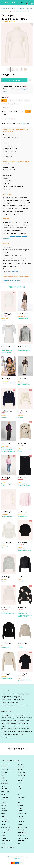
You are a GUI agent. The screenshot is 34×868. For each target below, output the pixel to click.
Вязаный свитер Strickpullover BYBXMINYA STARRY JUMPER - (25, 614)
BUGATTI (4, 781)
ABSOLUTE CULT (6, 764)
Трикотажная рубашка (24, 679)
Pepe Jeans (21, 797)
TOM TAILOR (21, 830)
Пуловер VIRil (5, 647)
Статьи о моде (15, 702)
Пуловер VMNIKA (23, 580)
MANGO (20, 770)
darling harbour (24, 123)
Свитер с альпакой (7, 515)
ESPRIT (3, 800)
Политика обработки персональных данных (14, 705)
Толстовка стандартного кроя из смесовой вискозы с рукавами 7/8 (9, 449)
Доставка (21, 694)
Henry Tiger (5, 819)
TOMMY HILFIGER (23, 833)
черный (27, 101)
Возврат (4, 697)
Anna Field (4, 772)
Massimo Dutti (22, 775)
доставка (22, 214)
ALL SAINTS (5, 767)
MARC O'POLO (22, 772)
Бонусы (10, 697)
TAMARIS (20, 824)
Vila (19, 844)
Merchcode (21, 778)
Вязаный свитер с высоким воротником (24, 383)
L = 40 (4, 111)
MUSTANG (21, 781)
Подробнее (14, 272)
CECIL (3, 786)
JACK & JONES (6, 827)
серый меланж (15, 104)
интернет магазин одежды (20, 857)
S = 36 (16, 111)
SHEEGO (20, 816)
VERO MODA (21, 841)
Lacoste (4, 844)
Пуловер (6, 319)
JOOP (3, 833)
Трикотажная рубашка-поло (8, 484)
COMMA (4, 794)
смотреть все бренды (8, 847)
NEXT (19, 789)
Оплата (27, 694)
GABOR (4, 805)
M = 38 (10, 111)
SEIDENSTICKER (22, 813)
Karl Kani (4, 838)
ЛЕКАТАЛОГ (10, 3)
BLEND (3, 775)
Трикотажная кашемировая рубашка (24, 549)
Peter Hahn (21, 800)
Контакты (8, 694)
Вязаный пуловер (23, 317)
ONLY (19, 794)
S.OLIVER (20, 811)
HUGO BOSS (5, 822)
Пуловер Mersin (6, 546)
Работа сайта (5, 702)
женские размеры (15, 236)
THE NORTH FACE (23, 827)
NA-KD (20, 783)
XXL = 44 (5, 114)
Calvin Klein (5, 783)
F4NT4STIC (5, 803)
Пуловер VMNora (23, 515)
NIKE (19, 792)
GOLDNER (4, 811)
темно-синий (19, 101)
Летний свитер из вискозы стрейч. (7, 351)
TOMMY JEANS (22, 835)
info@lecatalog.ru (17, 749)
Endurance (5, 797)
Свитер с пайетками (24, 350)
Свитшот (20, 647)
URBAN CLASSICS (23, 838)
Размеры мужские (7, 699)
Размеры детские (18, 699)
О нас (3, 694)
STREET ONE (21, 819)
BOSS (3, 778)
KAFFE (3, 835)
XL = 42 (21, 111)
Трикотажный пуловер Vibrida (24, 450)
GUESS (4, 813)
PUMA (19, 803)
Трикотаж (17, 280)
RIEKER (20, 808)
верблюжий (6, 104)
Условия (15, 694)
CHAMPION (5, 789)
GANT (3, 808)
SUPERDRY (21, 822)
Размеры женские (18, 697)
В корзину (14, 80)
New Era (20, 786)
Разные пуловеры (8, 280)
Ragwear (20, 805)
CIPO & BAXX (5, 792)
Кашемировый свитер (8, 613)
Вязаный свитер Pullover (8, 382)
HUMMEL (4, 824)
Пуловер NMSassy (7, 677)
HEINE (3, 816)
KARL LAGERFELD (6, 841)
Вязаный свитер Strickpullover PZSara (24, 484)
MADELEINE (21, 767)
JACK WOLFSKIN (6, 830)
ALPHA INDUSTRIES (7, 770)
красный (11, 101)
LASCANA (21, 764)
